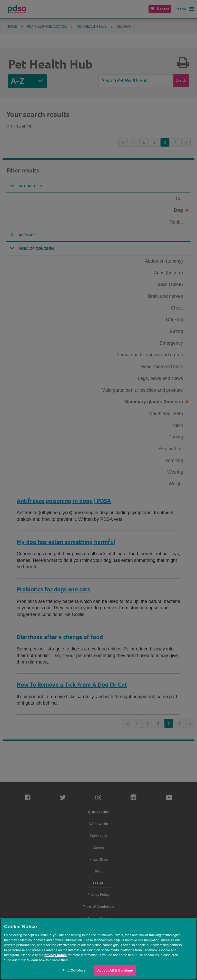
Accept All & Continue (115, 970)
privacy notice (56, 955)
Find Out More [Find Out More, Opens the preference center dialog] (74, 970)
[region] (98, 949)
